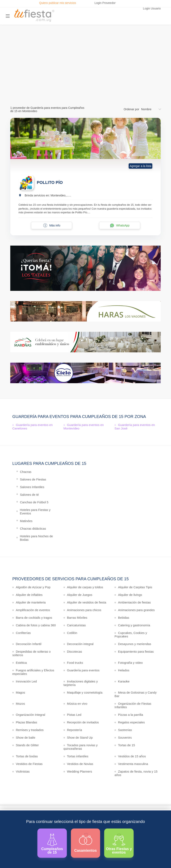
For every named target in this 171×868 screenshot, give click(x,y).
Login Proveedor (105, 3)
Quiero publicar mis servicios (58, 3)
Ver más (85, 80)
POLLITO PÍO (50, 182)
